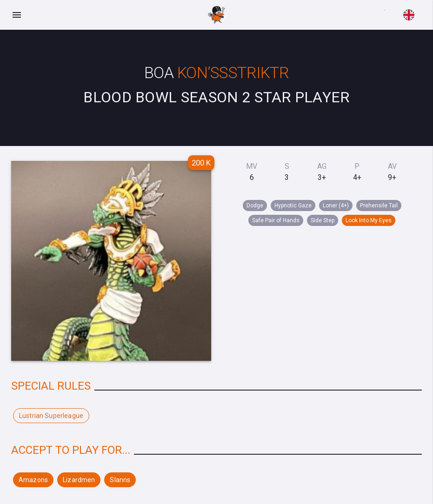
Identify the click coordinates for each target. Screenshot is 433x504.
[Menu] (17, 15)
